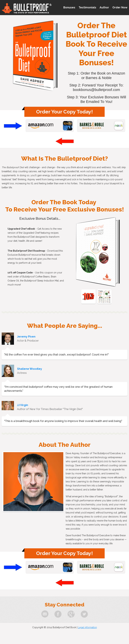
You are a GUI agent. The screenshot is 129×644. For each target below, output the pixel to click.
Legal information (87, 627)
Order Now (120, 7)
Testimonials (87, 7)
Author (104, 7)
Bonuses (69, 7)
